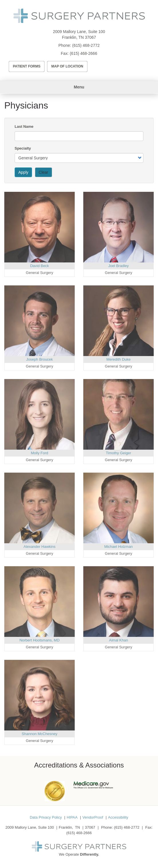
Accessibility (118, 817)
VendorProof (93, 817)
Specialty (23, 148)
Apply (23, 172)
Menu (79, 87)
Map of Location (67, 66)
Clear (43, 172)
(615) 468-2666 (84, 53)
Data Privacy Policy (46, 817)
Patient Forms (27, 66)
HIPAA (72, 817)
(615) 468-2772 (86, 45)
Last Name (24, 126)
